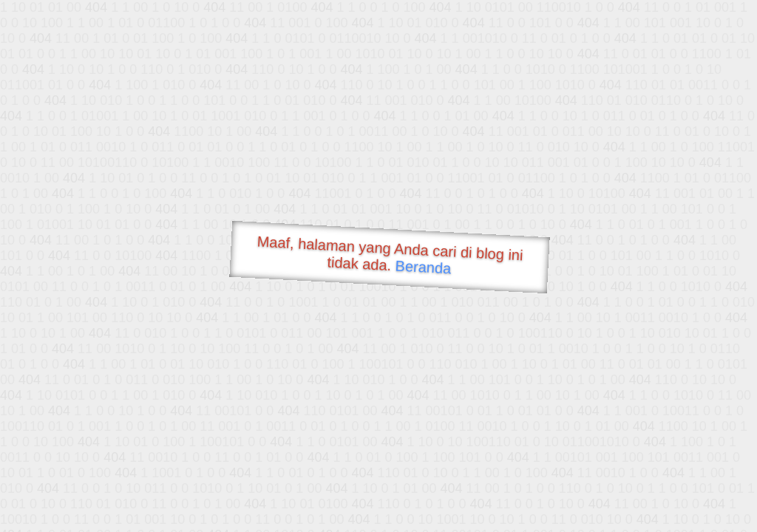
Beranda (423, 267)
